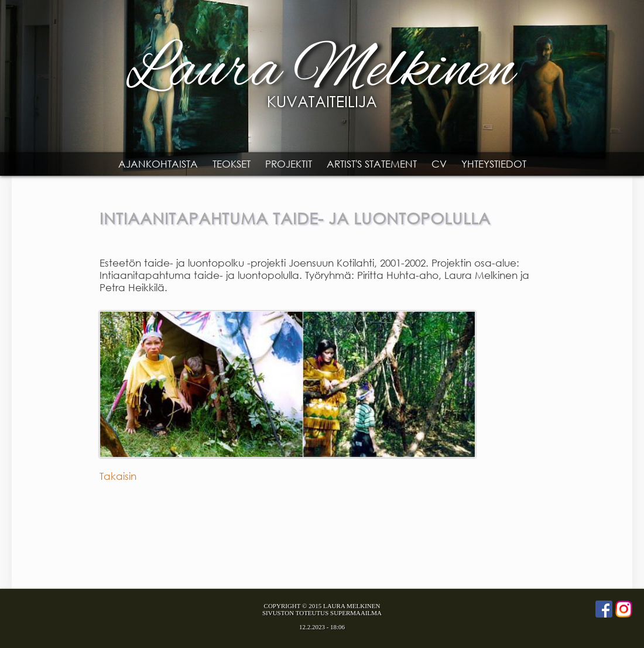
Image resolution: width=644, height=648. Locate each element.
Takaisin (118, 476)
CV (439, 164)
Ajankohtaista (158, 164)
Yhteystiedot (494, 164)
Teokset (232, 164)
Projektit (289, 164)
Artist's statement (372, 164)
